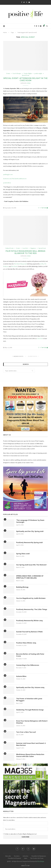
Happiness (33, 248)
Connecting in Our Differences (28, 665)
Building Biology (22, 587)
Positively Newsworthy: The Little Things (32, 609)
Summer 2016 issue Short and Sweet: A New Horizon (31, 744)
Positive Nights (28, 74)
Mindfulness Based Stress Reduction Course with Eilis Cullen (30, 755)
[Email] (29, 2)
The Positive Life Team (37, 858)
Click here (40, 338)
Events (8, 74)
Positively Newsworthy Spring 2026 (29, 543)
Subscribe (8, 856)
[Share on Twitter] (43, 208)
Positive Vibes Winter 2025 (26, 643)
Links (26, 858)
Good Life (25, 248)
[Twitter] (24, 2)
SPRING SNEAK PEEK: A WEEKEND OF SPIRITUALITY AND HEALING (30, 577)
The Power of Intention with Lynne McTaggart (29, 700)
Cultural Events (9, 248)
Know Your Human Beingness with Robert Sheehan (32, 722)
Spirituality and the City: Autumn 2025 (30, 687)
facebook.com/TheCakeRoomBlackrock (15, 179)
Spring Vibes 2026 (23, 554)
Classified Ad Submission (39, 856)
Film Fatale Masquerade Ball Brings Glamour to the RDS (25, 252)
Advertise (25, 856)
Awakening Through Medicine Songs (30, 710)
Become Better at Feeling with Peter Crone (30, 655)
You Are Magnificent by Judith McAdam (31, 598)
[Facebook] (22, 2)
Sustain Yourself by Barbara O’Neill (29, 632)
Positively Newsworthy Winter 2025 (29, 621)
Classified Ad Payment (14, 858)
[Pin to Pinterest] (45, 208)
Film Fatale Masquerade (20, 264)
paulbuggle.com (8, 174)
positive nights (38, 74)
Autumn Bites (21, 676)
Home (5, 32)
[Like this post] (39, 208)
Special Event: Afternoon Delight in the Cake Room (25, 79)
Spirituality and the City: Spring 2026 (30, 531)
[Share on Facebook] (41, 208)
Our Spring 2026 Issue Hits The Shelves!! (31, 565)
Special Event (26, 75)
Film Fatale (14, 266)
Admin (29, 83)
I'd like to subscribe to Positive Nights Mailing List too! (21, 834)
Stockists (17, 856)
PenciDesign (41, 861)
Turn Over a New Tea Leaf (26, 732)
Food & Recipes (17, 74)
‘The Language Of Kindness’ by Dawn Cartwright (30, 521)
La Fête (42, 264)
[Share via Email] (47, 208)
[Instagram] (27, 2)
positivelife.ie (7, 183)
